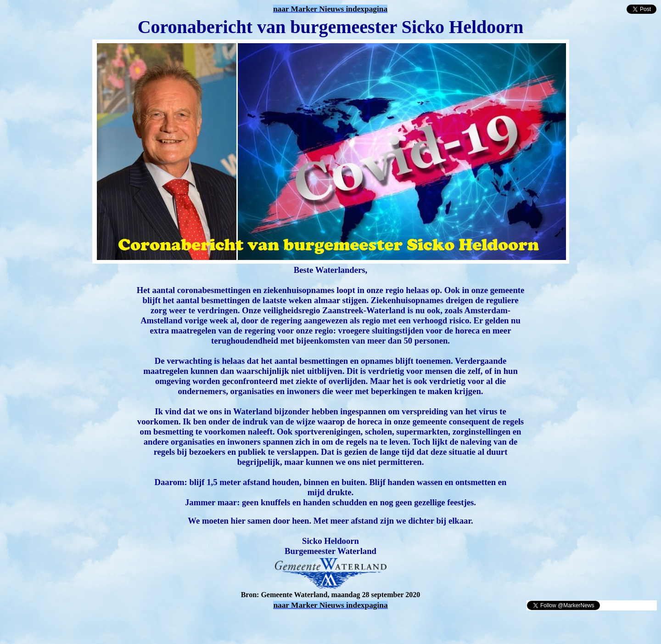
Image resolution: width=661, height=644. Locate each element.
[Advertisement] (111, 625)
